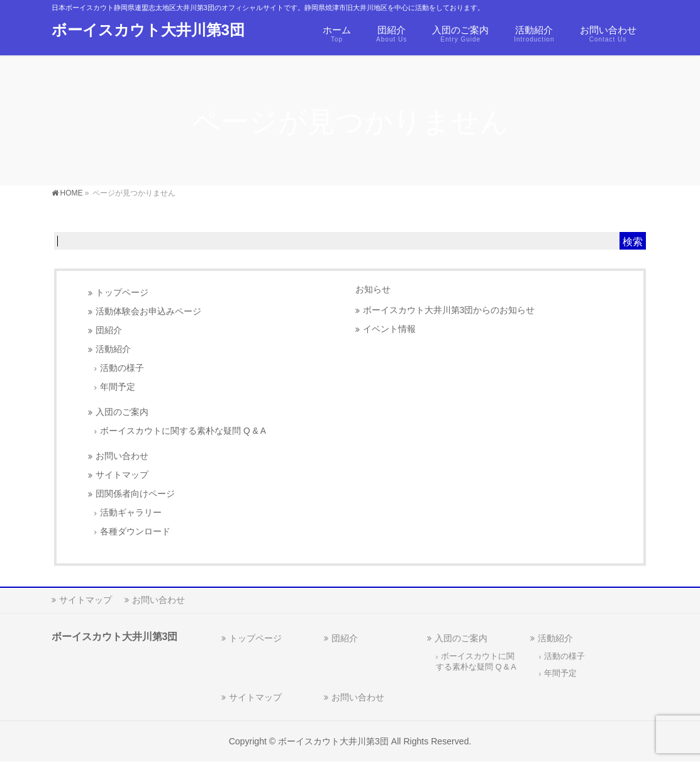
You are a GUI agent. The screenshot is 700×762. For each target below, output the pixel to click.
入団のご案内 (122, 412)
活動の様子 (122, 368)
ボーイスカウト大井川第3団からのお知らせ (449, 310)
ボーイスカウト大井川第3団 (148, 30)
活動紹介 (113, 349)
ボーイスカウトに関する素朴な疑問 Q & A (183, 431)
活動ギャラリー (131, 513)
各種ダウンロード (135, 532)
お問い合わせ (122, 456)
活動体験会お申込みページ (148, 312)
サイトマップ (122, 475)
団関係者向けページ (135, 494)
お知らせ (373, 289)
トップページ (122, 293)
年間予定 (118, 387)
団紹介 (109, 330)
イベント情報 (389, 329)
